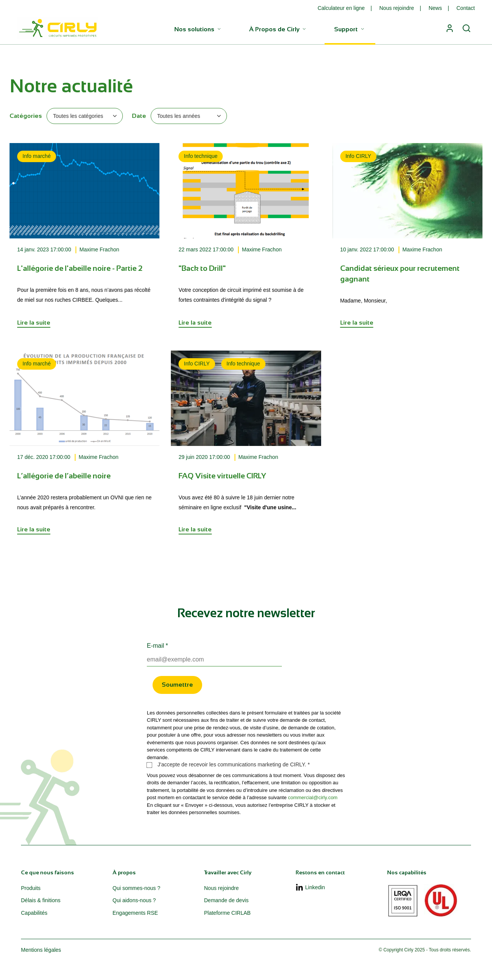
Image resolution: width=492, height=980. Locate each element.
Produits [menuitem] (31, 888)
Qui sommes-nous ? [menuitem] (136, 888)
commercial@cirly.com (313, 797)
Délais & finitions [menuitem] (41, 900)
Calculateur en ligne (341, 8)
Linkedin (310, 888)
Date (139, 116)
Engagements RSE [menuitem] (135, 913)
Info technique (201, 156)
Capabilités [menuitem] (34, 913)
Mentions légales (41, 950)
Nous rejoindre (396, 8)
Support (350, 29)
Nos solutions (198, 29)
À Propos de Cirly (278, 29)
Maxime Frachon (99, 249)
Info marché (37, 156)
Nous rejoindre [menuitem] (221, 888)
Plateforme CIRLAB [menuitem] (227, 913)
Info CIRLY (358, 156)
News (435, 8)
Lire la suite (34, 323)
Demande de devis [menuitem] (226, 900)
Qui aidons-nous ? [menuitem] (134, 900)
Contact (466, 8)
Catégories (26, 116)
